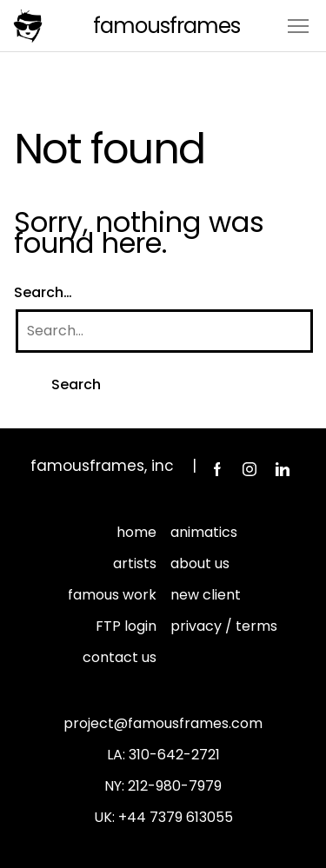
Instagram (249, 469)
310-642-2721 (174, 755)
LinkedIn (283, 469)
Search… (43, 292)
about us (200, 563)
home (136, 532)
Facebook (216, 469)
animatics (204, 532)
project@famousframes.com (163, 723)
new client (206, 595)
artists (135, 563)
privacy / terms (224, 626)
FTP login (126, 626)
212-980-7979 (175, 786)
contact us (120, 657)
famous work (112, 595)
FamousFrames (166, 26)
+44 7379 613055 (176, 817)
